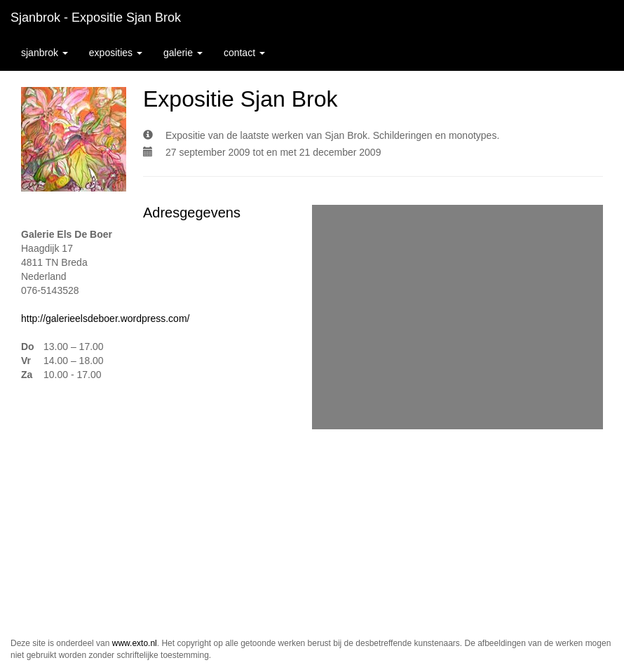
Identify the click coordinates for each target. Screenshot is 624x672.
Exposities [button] (116, 53)
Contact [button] (244, 53)
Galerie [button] (183, 53)
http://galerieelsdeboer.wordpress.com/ (105, 318)
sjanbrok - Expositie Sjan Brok (96, 18)
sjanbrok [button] (45, 53)
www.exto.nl (135, 643)
